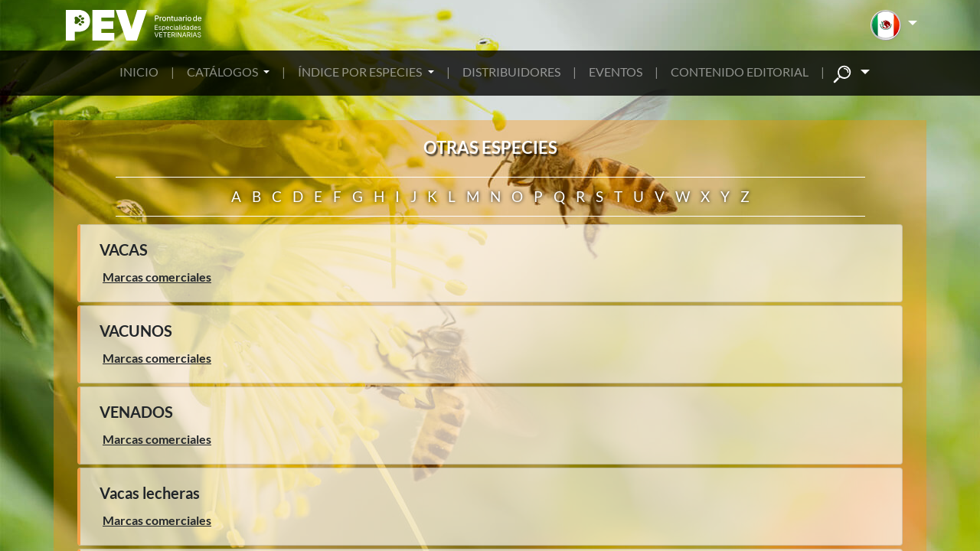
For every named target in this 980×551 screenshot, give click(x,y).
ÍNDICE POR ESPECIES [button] (361, 72)
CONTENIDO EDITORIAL (740, 72)
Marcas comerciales (157, 277)
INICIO (139, 72)
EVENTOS (616, 72)
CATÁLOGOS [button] (224, 72)
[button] (894, 25)
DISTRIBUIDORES (511, 72)
